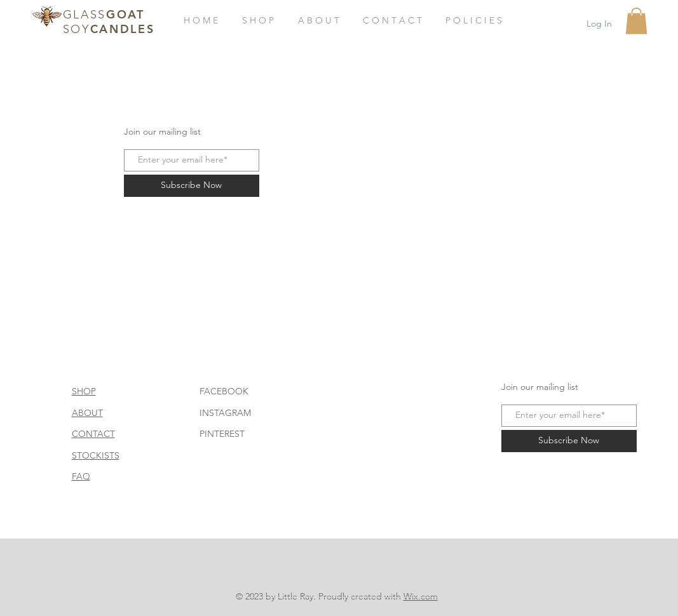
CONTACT (93, 434)
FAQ (81, 476)
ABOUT (87, 413)
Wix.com (421, 596)
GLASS (85, 15)
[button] (636, 21)
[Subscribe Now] (192, 186)
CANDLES (123, 29)
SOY (77, 29)
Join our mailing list (162, 131)
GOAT (125, 14)
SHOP (84, 391)
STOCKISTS (96, 455)
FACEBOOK (224, 391)
